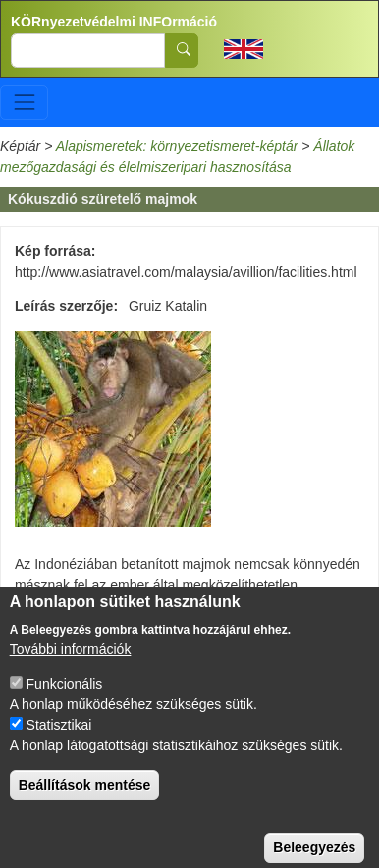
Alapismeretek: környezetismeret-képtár (177, 146)
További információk (71, 665)
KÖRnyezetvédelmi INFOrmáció (114, 22)
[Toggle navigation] (24, 102)
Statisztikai (59, 740)
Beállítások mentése (85, 800)
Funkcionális (65, 699)
